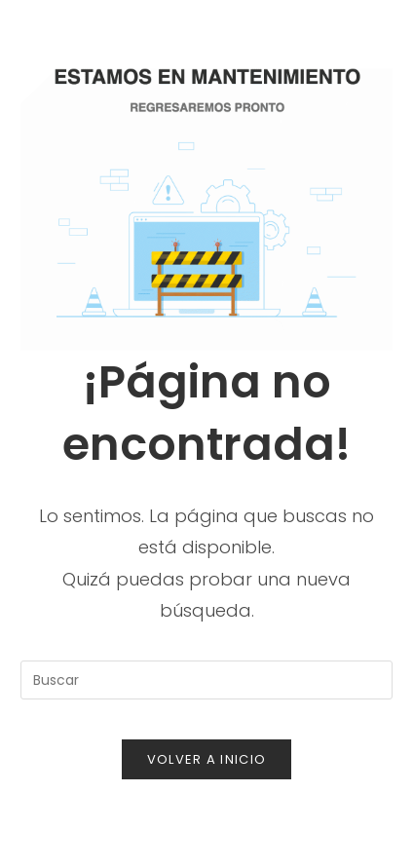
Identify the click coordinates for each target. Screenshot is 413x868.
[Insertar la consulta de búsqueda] (206, 680)
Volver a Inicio (207, 759)
